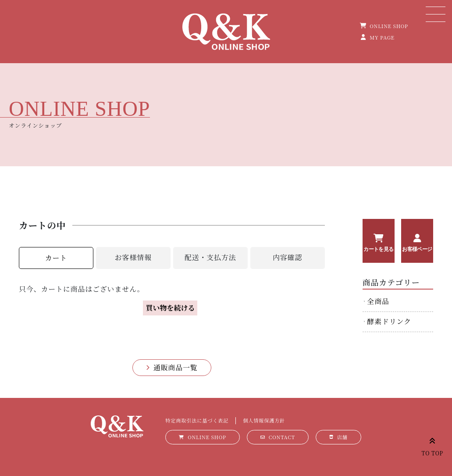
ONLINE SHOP (389, 26)
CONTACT (282, 437)
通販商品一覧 (176, 367)
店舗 (342, 437)
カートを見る (378, 249)
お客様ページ (417, 249)
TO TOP (432, 445)
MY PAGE (382, 37)
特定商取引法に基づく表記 (197, 420)
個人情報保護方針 (264, 420)
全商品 (378, 301)
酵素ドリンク (389, 321)
